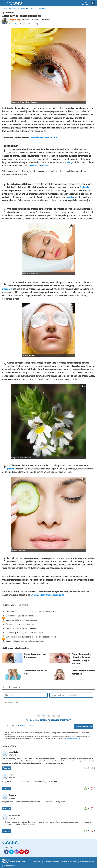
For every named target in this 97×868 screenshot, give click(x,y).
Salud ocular (31, 9)
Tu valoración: (32, 720)
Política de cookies (10, 866)
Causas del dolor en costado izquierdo (21, 620)
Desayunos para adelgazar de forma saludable (25, 633)
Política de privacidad (87, 862)
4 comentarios (45, 20)
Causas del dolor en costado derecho (21, 628)
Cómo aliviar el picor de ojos (43, 138)
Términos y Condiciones (69, 862)
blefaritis (45, 166)
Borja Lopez (15, 24)
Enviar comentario (84, 727)
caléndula (70, 197)
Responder (7, 768)
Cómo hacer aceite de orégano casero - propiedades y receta (31, 637)
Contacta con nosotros (51, 862)
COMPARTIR (85, 3)
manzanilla (7, 289)
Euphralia (84, 187)
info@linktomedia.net (73, 739)
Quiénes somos (36, 862)
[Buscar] (93, 3)
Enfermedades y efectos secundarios (14, 9)
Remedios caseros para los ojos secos (35, 656)
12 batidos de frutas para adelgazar (20, 616)
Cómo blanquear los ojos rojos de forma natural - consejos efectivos (81, 659)
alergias (71, 162)
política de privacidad (27, 725)
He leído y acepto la (20, 725)
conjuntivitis (34, 166)
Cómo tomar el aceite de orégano (20, 624)
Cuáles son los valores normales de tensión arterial (27, 641)
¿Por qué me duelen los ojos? (35, 672)
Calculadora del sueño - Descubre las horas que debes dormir (31, 612)
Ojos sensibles (42, 9)
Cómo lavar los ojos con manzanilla (83, 672)
